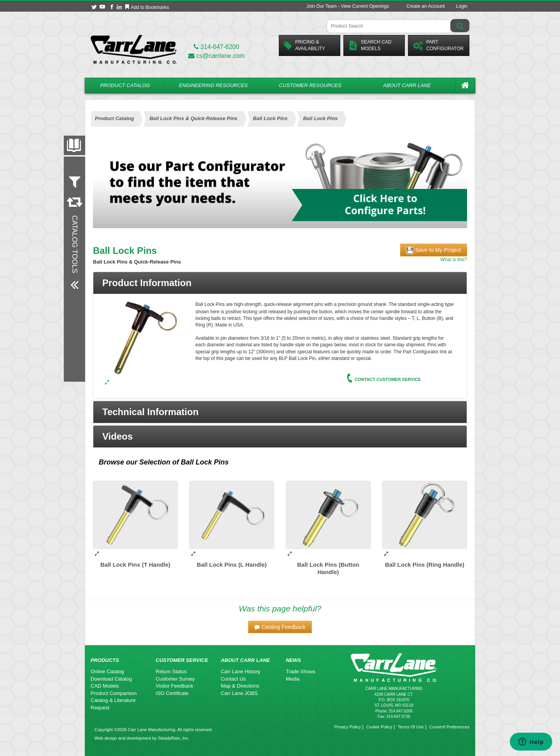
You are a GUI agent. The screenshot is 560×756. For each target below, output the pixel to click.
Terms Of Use (410, 727)
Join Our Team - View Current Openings (348, 6)
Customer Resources (310, 85)
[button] (280, 412)
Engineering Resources (213, 85)
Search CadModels (370, 45)
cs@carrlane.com (216, 56)
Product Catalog (125, 85)
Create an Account (426, 6)
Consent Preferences (449, 727)
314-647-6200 (216, 47)
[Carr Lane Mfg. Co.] (134, 49)
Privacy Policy (347, 727)
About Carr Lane (407, 85)
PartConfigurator (438, 45)
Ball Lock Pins (205, 462)
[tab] (280, 283)
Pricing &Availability (304, 45)
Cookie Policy (379, 727)
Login (462, 6)
